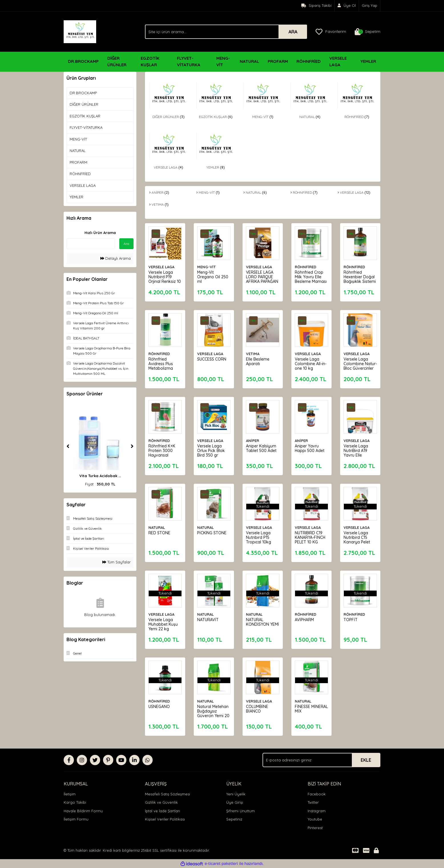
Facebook (317, 794)
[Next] (132, 446)
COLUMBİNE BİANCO (258, 708)
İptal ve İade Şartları (163, 811)
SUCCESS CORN (213, 358)
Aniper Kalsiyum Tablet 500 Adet (262, 447)
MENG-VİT (207, 266)
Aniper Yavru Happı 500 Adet (310, 447)
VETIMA (254, 353)
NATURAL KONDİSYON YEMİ (258, 623)
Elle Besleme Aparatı (259, 361)
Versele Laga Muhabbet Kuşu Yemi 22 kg (164, 623)
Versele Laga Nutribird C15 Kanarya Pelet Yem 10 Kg (358, 539)
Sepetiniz (234, 819)
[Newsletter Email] (321, 760)
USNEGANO (160, 706)
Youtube (315, 819)
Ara (126, 244)
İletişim (70, 794)
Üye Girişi (235, 802)
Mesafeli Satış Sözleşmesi (167, 794)
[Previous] (68, 446)
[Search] (226, 32)
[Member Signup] (347, 6)
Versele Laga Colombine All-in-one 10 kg (311, 363)
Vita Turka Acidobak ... (100, 476)
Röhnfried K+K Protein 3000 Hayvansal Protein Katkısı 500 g (163, 454)
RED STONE (160, 532)
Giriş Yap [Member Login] (370, 5)
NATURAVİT (209, 619)
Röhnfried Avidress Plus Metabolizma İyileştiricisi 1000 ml (164, 367)
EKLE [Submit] (366, 760)
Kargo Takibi (75, 802)
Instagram (317, 811)
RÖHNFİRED (306, 266)
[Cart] (368, 32)
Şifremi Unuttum (241, 811)
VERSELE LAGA (162, 266)
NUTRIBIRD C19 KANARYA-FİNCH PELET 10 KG (311, 537)
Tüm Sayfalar (117, 562)
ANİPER (253, 440)
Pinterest (315, 828)
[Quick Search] (91, 244)
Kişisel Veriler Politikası (165, 819)
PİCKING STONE (213, 532)
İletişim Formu (76, 819)
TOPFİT (351, 619)
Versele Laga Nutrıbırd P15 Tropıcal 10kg (259, 537)
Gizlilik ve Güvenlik (161, 802)
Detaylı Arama (116, 258)
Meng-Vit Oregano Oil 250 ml (214, 276)
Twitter (313, 802)
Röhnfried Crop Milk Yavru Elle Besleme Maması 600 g (310, 278)
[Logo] (80, 31)
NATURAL (158, 527)
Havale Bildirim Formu (83, 811)
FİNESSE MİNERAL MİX (308, 708)
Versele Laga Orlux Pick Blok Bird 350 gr (212, 450)
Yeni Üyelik (236, 794)
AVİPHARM (305, 619)
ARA (293, 32)
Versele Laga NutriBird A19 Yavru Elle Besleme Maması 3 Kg (357, 454)
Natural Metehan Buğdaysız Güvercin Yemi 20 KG (214, 713)
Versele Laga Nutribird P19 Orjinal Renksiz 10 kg (163, 278)
